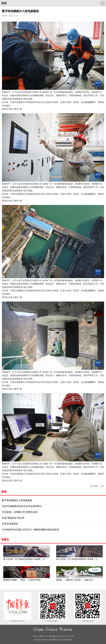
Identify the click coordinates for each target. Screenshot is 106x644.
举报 (72, 636)
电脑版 (40, 630)
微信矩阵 (68, 630)
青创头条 (53, 630)
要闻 (4, 3)
